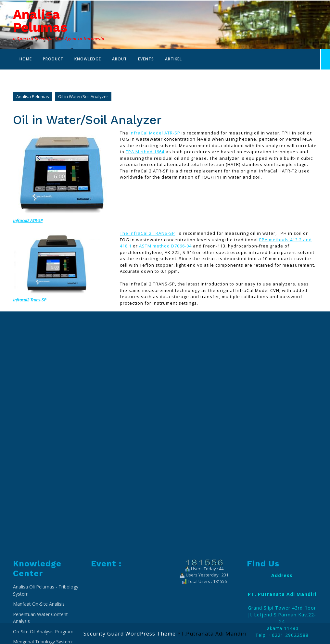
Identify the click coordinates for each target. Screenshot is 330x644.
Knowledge (88, 59)
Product (53, 59)
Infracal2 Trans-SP (30, 300)
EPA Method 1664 (145, 152)
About (120, 59)
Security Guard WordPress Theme (130, 634)
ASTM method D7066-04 (165, 246)
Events (146, 59)
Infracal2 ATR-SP (28, 221)
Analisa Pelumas (40, 21)
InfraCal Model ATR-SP (155, 133)
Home (26, 59)
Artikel (173, 59)
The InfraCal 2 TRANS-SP (147, 233)
